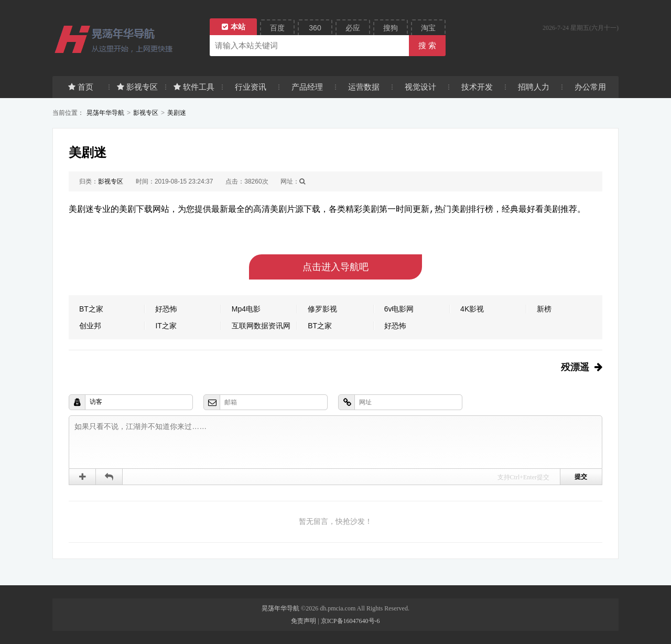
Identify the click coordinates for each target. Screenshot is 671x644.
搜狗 (391, 28)
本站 (234, 27)
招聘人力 (534, 87)
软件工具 (194, 87)
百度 (277, 28)
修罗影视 (322, 309)
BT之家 (91, 309)
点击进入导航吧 (335, 267)
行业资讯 (251, 87)
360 (315, 28)
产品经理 (307, 87)
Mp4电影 (246, 309)
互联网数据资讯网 (261, 326)
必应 (353, 28)
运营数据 (364, 87)
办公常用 (590, 87)
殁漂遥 (575, 367)
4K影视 (472, 309)
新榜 (544, 309)
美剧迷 (177, 113)
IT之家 (166, 326)
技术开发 (477, 87)
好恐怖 (166, 309)
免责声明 (304, 621)
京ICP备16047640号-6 (350, 621)
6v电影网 (399, 309)
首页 (81, 87)
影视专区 (137, 87)
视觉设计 (420, 87)
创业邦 (90, 326)
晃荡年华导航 (105, 113)
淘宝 (428, 28)
